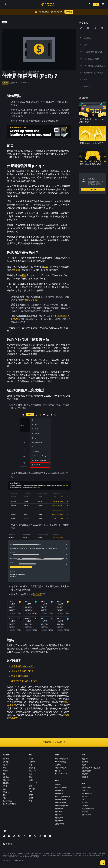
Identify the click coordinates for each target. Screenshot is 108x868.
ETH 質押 (32, 789)
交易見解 (85, 774)
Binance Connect (61, 774)
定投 (30, 786)
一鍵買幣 (32, 762)
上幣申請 (58, 765)
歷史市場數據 (86, 771)
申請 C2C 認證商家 (62, 759)
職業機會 (6, 762)
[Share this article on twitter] (81, 28)
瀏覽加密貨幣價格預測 (63, 797)
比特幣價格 (59, 791)
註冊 (96, 4)
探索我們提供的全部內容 (54, 742)
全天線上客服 (86, 788)
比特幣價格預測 (61, 800)
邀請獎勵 (85, 762)
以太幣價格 (59, 794)
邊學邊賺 (58, 785)
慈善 (30, 801)
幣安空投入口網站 (88, 809)
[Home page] (48, 4)
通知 (4, 795)
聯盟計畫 (85, 759)
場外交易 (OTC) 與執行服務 (91, 768)
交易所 (31, 759)
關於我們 (6, 759)
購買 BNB (59, 812)
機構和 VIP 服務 (61, 768)
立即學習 (69, 12)
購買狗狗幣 (59, 818)
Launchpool (33, 783)
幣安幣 (84, 765)
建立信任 (6, 783)
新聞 (4, 768)
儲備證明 (85, 777)
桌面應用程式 (7, 801)
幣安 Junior (33, 771)
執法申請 (85, 812)
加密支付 (32, 768)
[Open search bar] (89, 4)
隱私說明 (6, 780)
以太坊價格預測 (61, 803)
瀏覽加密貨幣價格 (61, 788)
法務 (4, 774)
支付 (30, 765)
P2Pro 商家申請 (61, 762)
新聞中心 (6, 771)
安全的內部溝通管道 (9, 804)
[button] (103, 4)
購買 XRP (59, 815)
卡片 (30, 774)
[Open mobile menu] (103, 4)
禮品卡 (31, 780)
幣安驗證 (85, 803)
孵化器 (58, 771)
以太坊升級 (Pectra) (62, 806)
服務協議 (6, 777)
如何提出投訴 (86, 815)
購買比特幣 (59, 809)
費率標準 (85, 797)
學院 (30, 777)
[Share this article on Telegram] (95, 28)
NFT (30, 792)
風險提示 (6, 792)
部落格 (5, 786)
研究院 (31, 798)
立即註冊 (93, 190)
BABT (31, 795)
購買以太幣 (59, 821)
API (83, 800)
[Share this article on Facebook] (88, 28)
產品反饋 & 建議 (87, 794)
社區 (4, 789)
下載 (4, 798)
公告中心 (6, 765)
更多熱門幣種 (60, 824)
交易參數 (85, 806)
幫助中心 (85, 791)
